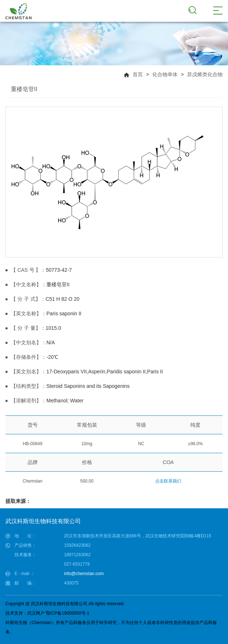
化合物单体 (165, 74)
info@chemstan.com (84, 574)
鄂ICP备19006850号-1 (67, 613)
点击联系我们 (168, 481)
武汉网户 (36, 613)
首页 (138, 74)
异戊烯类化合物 (205, 74)
